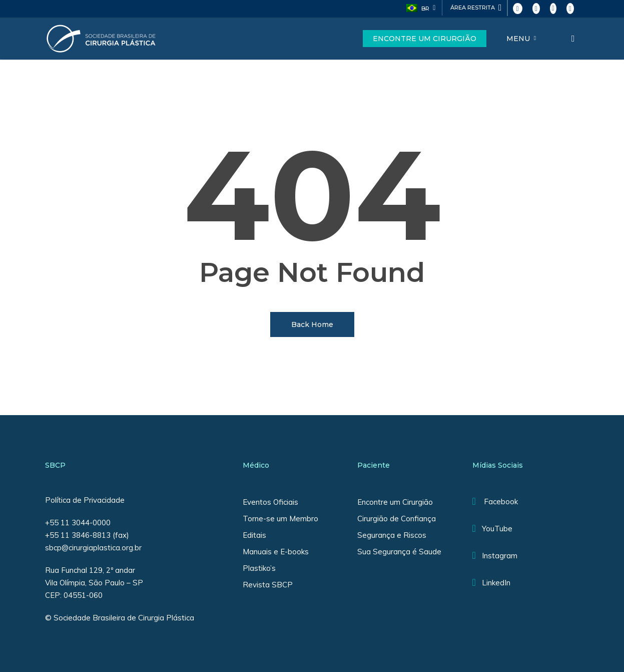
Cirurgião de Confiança (397, 519)
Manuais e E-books (276, 552)
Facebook (495, 501)
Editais (254, 535)
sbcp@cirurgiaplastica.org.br (94, 548)
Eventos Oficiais (270, 502)
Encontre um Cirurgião (395, 502)
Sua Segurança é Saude (399, 552)
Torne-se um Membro (280, 519)
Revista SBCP (268, 585)
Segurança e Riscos (392, 535)
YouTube (492, 529)
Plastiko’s (259, 568)
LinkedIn (491, 583)
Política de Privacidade (85, 500)
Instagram (495, 556)
